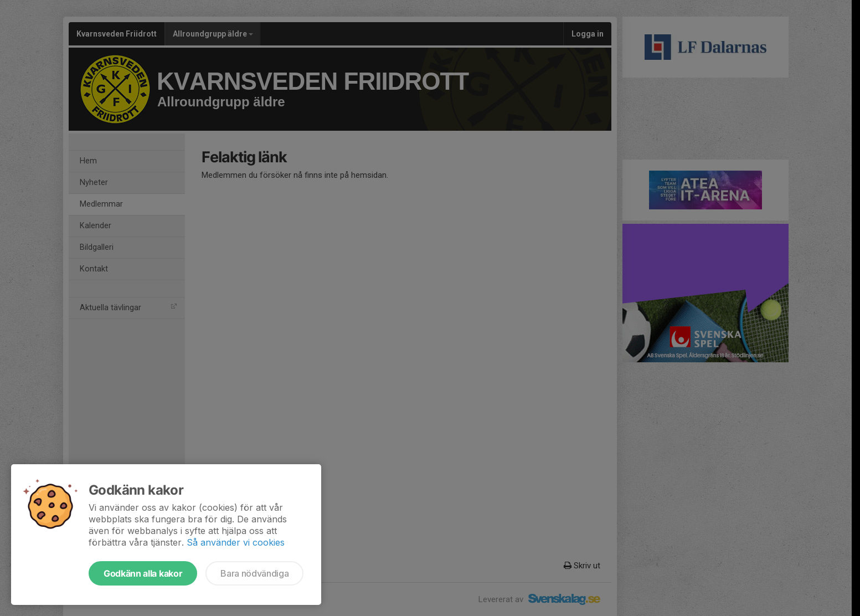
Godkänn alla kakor (143, 573)
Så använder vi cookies (236, 542)
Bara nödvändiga (254, 573)
